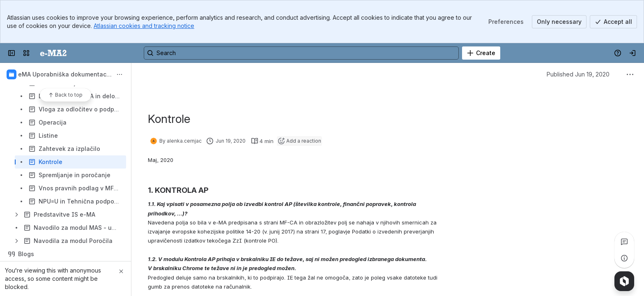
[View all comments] (624, 242)
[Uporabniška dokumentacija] (53, 53)
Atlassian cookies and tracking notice (144, 26)
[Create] (481, 53)
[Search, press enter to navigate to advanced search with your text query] (301, 53)
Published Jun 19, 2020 (578, 74)
